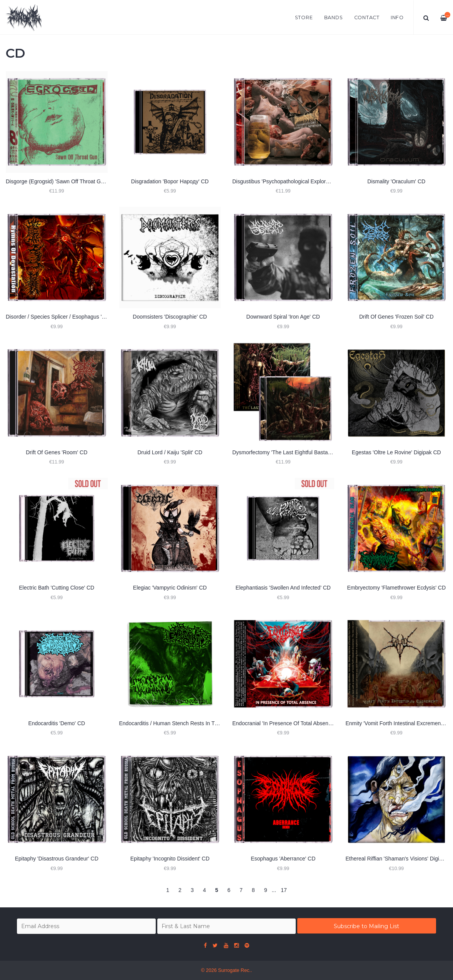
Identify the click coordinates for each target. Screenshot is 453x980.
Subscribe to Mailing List (366, 926)
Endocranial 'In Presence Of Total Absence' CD (288, 723)
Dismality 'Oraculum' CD (396, 181)
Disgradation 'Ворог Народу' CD (170, 181)
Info (397, 17)
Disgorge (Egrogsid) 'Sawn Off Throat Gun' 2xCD (64, 181)
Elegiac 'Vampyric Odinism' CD (170, 588)
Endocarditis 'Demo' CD (57, 723)
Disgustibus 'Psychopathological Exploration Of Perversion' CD (307, 181)
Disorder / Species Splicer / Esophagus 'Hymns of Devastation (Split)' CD (93, 317)
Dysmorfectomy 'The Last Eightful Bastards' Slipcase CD (300, 452)
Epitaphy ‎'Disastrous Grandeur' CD (57, 859)
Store (304, 17)
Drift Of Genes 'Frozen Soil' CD (396, 317)
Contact (367, 17)
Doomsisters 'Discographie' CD (170, 317)
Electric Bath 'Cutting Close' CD (57, 588)
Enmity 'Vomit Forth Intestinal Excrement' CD (399, 723)
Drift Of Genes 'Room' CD (57, 452)
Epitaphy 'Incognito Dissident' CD (170, 859)
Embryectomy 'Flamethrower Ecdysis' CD (396, 588)
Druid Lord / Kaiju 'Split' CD (170, 452)
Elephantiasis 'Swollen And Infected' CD (283, 588)
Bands (334, 17)
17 (284, 890)
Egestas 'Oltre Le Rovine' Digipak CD (396, 452)
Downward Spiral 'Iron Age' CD (283, 317)
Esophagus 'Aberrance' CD (283, 859)
